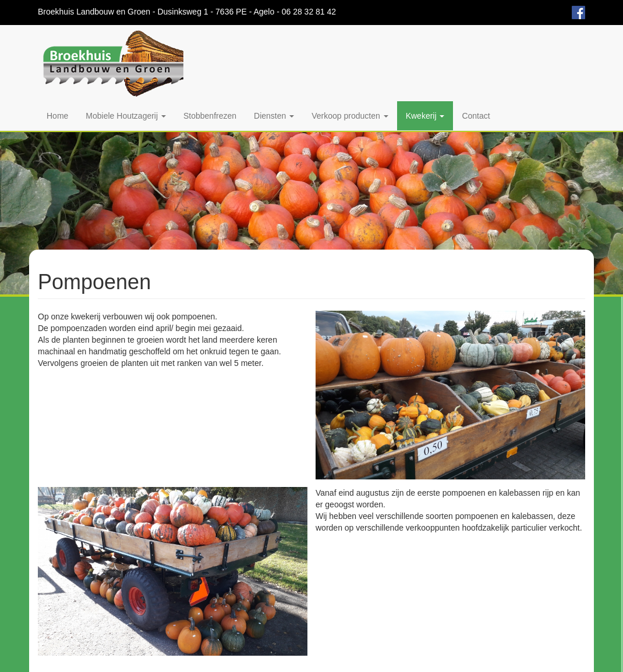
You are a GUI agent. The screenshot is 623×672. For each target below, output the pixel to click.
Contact (476, 116)
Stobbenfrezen (210, 116)
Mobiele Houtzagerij (126, 116)
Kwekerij (425, 116)
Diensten (274, 116)
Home (57, 116)
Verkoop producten (350, 116)
